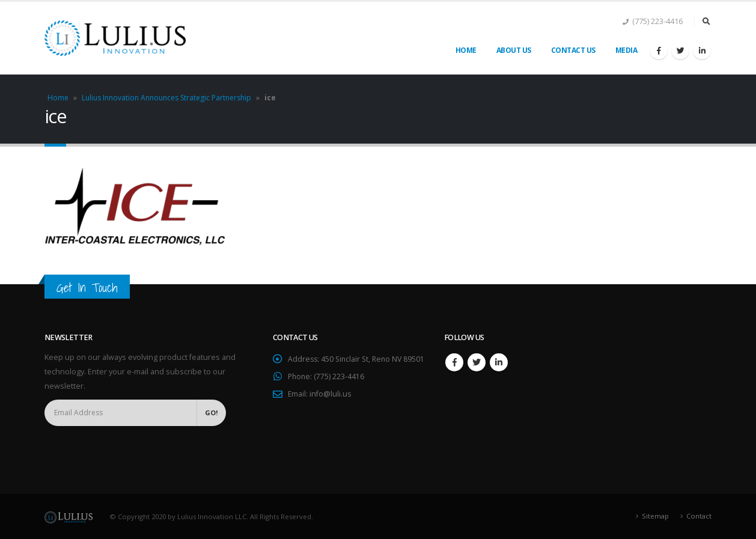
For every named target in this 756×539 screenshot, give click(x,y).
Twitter (477, 362)
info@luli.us (331, 408)
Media (626, 50)
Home (466, 50)
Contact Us (573, 50)
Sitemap (655, 516)
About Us (514, 50)
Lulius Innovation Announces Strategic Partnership (166, 98)
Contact (699, 516)
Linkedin (499, 362)
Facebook (454, 362)
